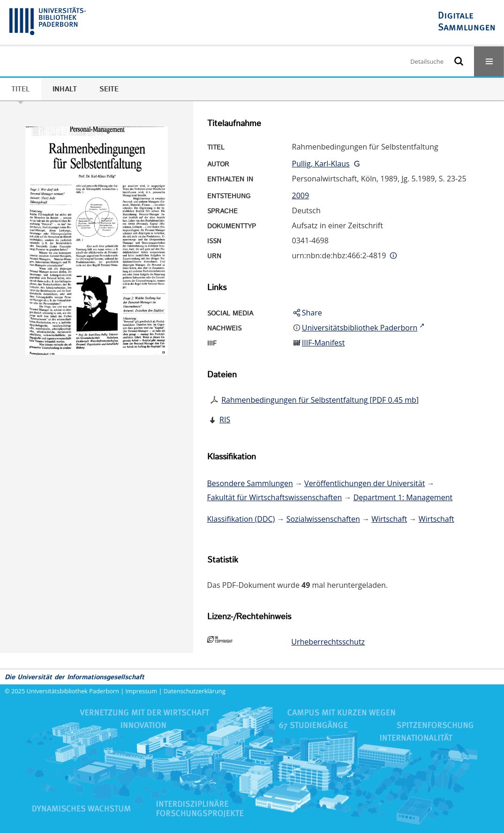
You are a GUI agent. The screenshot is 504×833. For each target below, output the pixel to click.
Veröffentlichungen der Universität (365, 483)
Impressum (142, 691)
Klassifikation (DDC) (241, 519)
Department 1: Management (403, 497)
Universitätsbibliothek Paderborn (73, 691)
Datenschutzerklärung (195, 691)
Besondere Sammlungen (250, 483)
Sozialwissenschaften (323, 519)
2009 (301, 195)
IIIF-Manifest (323, 343)
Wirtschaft (389, 519)
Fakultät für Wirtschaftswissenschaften (275, 497)
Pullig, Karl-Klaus (321, 164)
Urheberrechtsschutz (328, 642)
